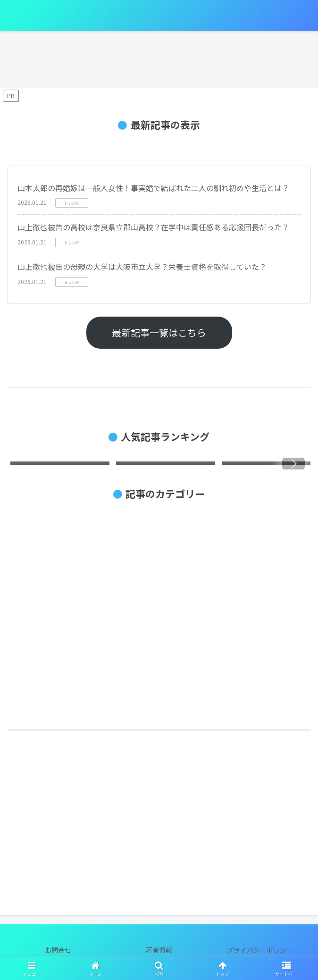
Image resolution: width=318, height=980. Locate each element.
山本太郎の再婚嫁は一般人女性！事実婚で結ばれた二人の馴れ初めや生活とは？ (153, 188)
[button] (293, 464)
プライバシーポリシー (260, 950)
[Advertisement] (159, 820)
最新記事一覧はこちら (159, 332)
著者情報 (159, 950)
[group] (60, 465)
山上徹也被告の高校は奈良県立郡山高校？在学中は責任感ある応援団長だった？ (153, 227)
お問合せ (58, 950)
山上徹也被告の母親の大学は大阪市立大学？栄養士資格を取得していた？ (142, 267)
